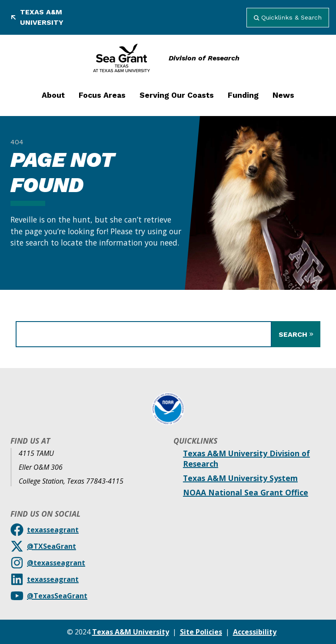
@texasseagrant (56, 563)
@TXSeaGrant (52, 546)
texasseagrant (53, 530)
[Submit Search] (296, 334)
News (283, 95)
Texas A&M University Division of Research (246, 458)
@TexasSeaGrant (57, 596)
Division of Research (204, 58)
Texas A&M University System (240, 478)
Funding (243, 95)
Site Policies (201, 632)
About (53, 95)
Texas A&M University (37, 17)
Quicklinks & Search (288, 17)
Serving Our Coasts (177, 95)
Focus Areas (102, 95)
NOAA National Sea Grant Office (246, 492)
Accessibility (255, 632)
